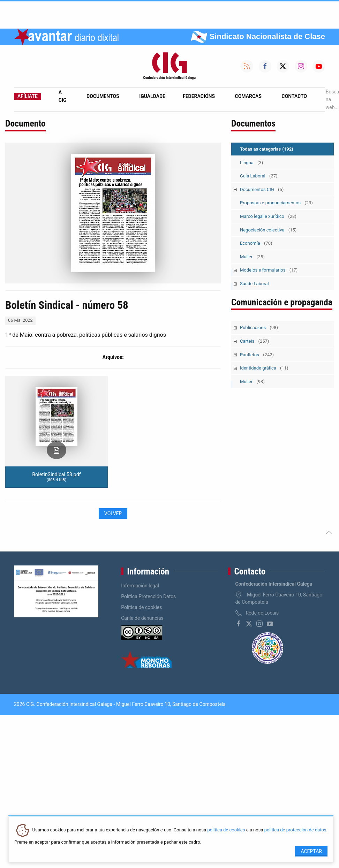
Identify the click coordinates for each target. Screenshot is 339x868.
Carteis (254, 341)
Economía (256, 243)
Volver (113, 513)
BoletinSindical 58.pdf (56, 477)
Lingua (251, 163)
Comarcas (248, 96)
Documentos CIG (262, 189)
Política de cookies (141, 607)
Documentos (103, 96)
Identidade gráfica (264, 368)
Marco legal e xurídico (268, 216)
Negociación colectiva (268, 230)
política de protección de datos (295, 830)
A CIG (63, 96)
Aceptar (311, 851)
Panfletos (257, 355)
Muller (252, 257)
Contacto (295, 96)
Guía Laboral (259, 176)
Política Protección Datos (148, 596)
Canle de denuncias (142, 618)
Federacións (199, 96)
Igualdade (152, 96)
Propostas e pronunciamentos (276, 203)
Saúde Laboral (254, 284)
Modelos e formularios (269, 270)
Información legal (140, 586)
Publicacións (259, 328)
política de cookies (226, 830)
